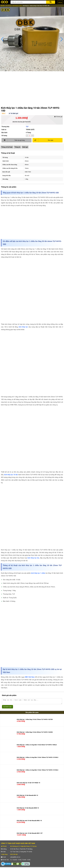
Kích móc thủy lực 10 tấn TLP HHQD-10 (28, 784)
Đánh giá (25, 147)
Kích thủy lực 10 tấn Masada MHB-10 (28, 809)
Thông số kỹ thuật (7, 147)
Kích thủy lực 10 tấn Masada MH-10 (27, 796)
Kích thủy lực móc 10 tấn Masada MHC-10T (30, 834)
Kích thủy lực (9, 6)
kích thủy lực (23, 327)
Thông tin (17, 147)
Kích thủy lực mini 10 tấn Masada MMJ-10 (29, 821)
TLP (27, 127)
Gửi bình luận (7, 708)
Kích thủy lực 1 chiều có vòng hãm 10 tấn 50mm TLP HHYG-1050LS (37, 746)
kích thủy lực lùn (33, 558)
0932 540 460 (14, 855)
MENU (60, 2)
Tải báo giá (58, 117)
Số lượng (4, 136)
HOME (3, 6)
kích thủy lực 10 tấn (11, 475)
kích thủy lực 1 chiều (38, 573)
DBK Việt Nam (30, 677)
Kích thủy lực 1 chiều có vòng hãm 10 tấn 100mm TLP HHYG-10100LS (38, 758)
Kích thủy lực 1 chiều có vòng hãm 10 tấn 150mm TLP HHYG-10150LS (38, 771)
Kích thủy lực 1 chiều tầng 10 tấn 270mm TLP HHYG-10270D (35, 720)
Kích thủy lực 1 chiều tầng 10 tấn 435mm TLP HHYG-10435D (35, 733)
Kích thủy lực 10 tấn (17, 6)
